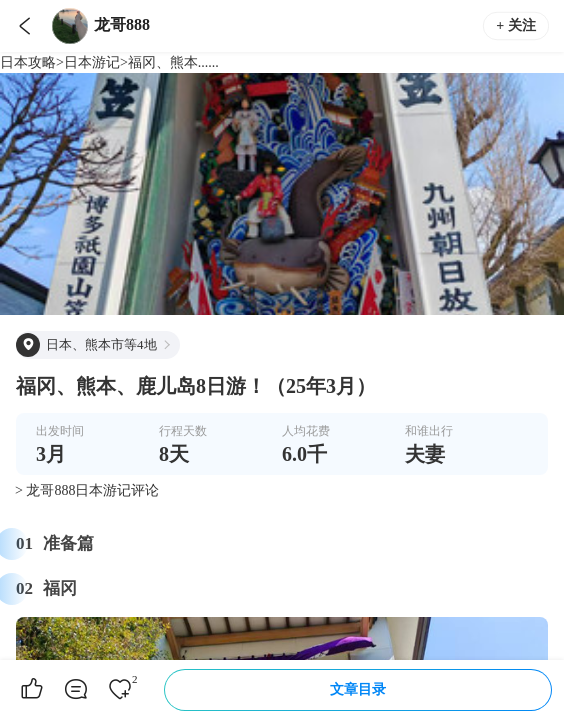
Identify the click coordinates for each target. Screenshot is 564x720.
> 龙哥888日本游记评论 (87, 490)
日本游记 (92, 62)
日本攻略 (28, 62)
